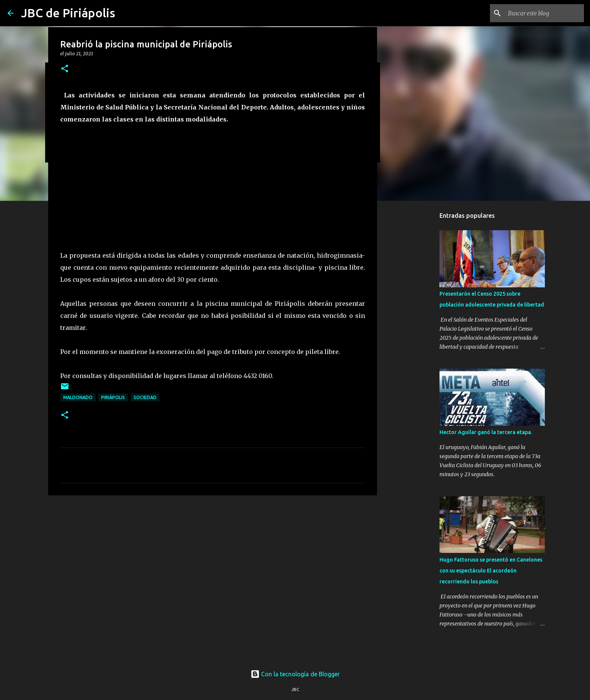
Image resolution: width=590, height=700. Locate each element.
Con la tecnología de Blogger (295, 674)
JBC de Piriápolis (68, 13)
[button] (65, 69)
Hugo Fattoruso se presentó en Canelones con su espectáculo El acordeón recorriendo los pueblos (491, 571)
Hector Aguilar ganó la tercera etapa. (486, 432)
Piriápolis (113, 397)
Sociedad (145, 397)
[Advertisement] (213, 559)
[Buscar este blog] (544, 13)
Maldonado (78, 397)
